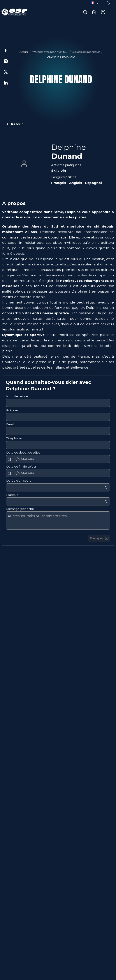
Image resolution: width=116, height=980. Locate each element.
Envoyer (99, 538)
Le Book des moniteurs (86, 52)
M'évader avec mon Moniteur (50, 52)
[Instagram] (6, 61)
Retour (14, 124)
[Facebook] (6, 50)
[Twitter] (6, 72)
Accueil (24, 52)
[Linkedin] (6, 83)
